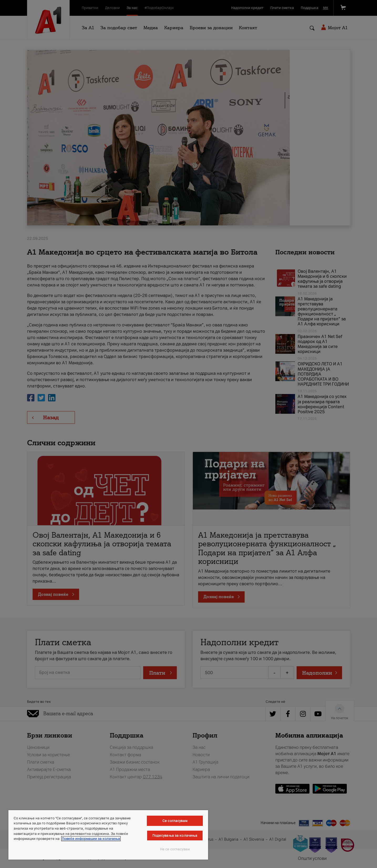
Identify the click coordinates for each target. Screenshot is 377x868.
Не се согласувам (175, 849)
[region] (108, 835)
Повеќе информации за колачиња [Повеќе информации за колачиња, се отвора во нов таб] (91, 839)
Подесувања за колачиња (175, 836)
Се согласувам (175, 821)
